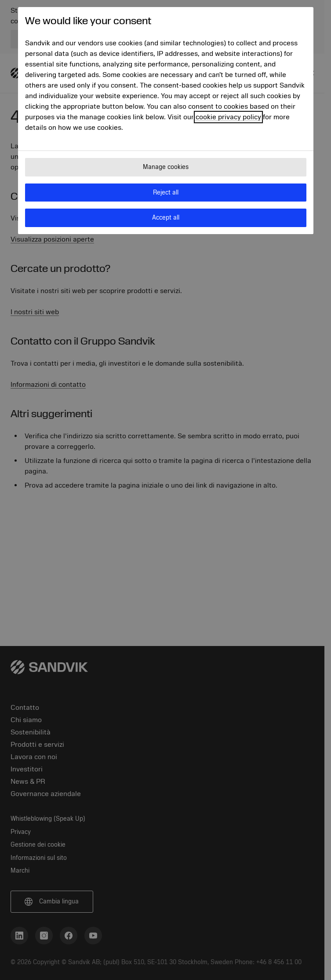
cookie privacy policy (228, 117)
